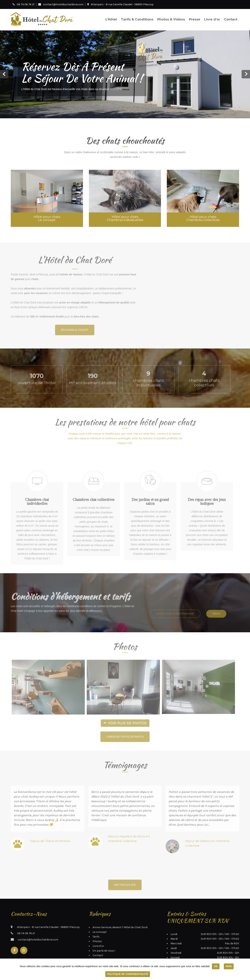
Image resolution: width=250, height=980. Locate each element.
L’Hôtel (111, 19)
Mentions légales (103, 946)
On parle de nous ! (104, 937)
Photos (97, 927)
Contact (231, 19)
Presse (195, 19)
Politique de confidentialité (127, 974)
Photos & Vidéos (171, 19)
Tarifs (96, 923)
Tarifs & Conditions (137, 19)
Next (246, 74)
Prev (4, 74)
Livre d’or (212, 19)
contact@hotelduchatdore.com (63, 4)
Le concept (100, 918)
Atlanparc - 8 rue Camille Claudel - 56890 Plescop (120, 4)
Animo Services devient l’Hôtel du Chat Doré (120, 913)
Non (229, 966)
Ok (215, 966)
